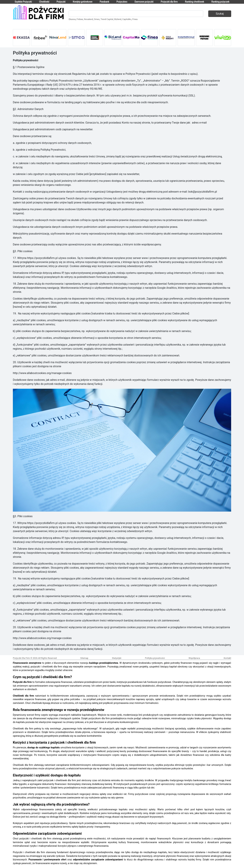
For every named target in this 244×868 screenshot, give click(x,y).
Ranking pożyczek (220, 2)
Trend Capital (107, 19)
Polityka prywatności (155, 658)
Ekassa (72, 19)
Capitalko (127, 19)
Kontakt (227, 658)
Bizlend (118, 19)
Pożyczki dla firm (169, 2)
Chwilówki (44, 2)
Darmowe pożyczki (144, 2)
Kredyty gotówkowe (83, 2)
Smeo (97, 19)
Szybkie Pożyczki (23, 2)
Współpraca (194, 658)
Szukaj (220, 14)
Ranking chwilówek (195, 2)
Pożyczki (61, 2)
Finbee (80, 19)
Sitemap (84, 658)
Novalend (88, 19)
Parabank (104, 2)
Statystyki (117, 658)
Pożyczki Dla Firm (21, 658)
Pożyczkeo (122, 2)
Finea (135, 19)
